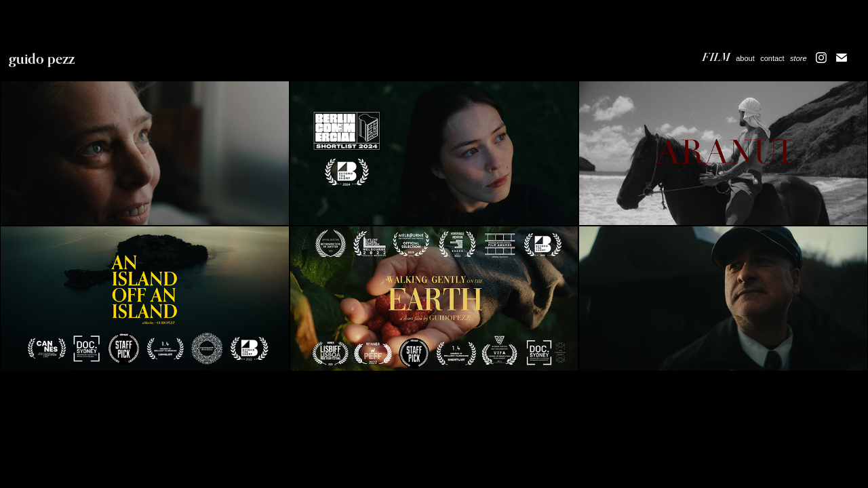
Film (716, 57)
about (745, 58)
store (798, 58)
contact (772, 58)
